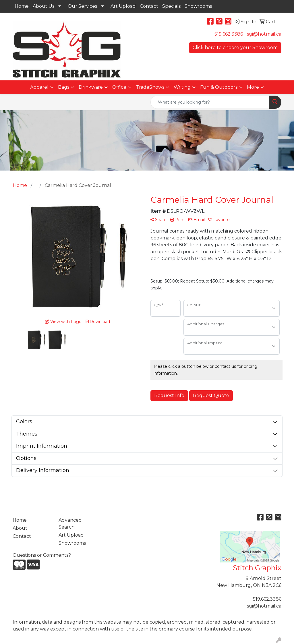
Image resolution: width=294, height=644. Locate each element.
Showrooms (198, 6)
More (253, 87)
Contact (149, 6)
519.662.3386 (229, 34)
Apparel (39, 87)
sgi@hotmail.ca (264, 34)
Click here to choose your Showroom (235, 48)
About (20, 528)
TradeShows (150, 87)
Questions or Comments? (42, 555)
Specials (171, 6)
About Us (43, 6)
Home (22, 6)
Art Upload (123, 6)
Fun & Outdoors (219, 87)
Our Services (82, 6)
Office (119, 87)
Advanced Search (70, 524)
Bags (64, 87)
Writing (182, 87)
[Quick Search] (210, 102)
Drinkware (91, 87)
